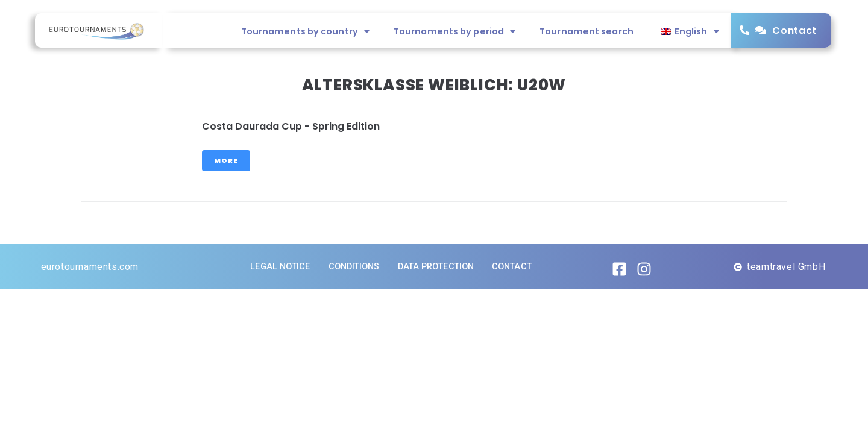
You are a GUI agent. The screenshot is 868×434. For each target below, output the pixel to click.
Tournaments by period (454, 31)
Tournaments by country (305, 31)
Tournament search (587, 31)
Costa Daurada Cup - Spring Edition (291, 126)
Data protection (436, 267)
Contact (794, 30)
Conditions (354, 267)
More (226, 160)
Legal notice (280, 267)
